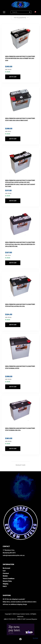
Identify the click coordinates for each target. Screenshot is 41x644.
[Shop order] (20, 17)
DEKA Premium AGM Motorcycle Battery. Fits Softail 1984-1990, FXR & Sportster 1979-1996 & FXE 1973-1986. (20, 244)
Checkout (6, 573)
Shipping (5, 584)
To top (35, 637)
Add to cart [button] (13, 77)
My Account (6, 568)
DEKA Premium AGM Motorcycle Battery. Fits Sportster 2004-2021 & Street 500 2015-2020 (20, 59)
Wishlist (5, 576)
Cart (4, 571)
